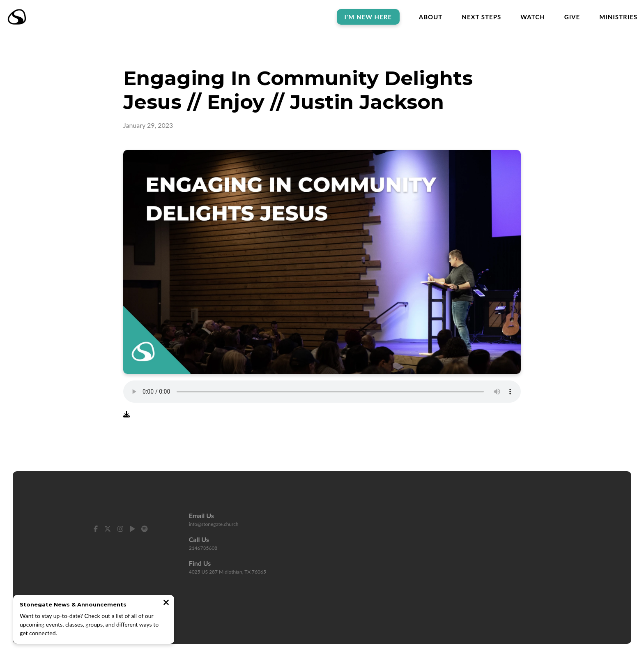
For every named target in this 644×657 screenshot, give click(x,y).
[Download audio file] (126, 414)
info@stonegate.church (214, 524)
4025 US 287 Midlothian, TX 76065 (228, 572)
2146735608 (203, 548)
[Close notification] (166, 603)
